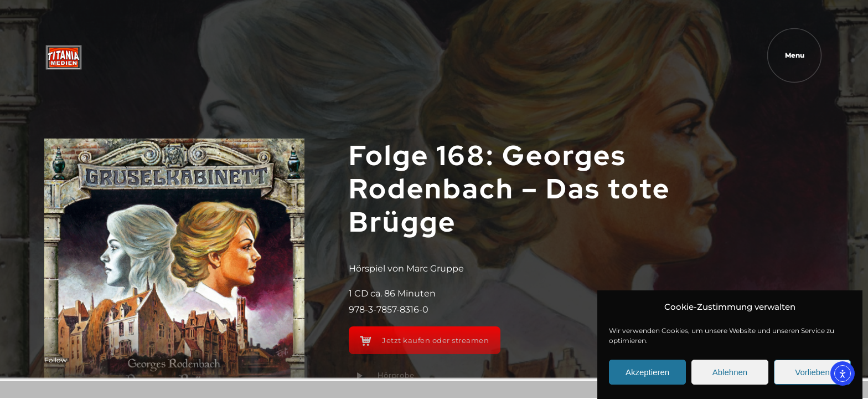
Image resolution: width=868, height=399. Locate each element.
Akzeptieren (647, 372)
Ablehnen (730, 372)
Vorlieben (812, 372)
